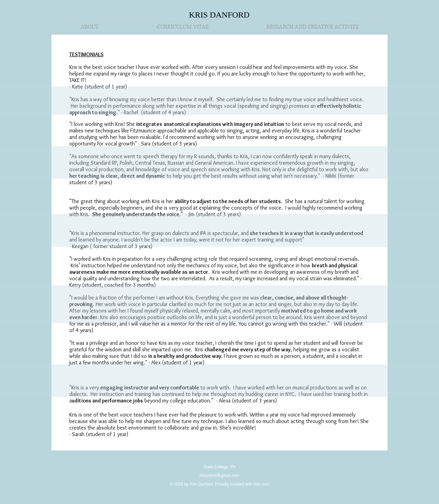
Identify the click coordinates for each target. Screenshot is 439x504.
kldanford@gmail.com (219, 476)
